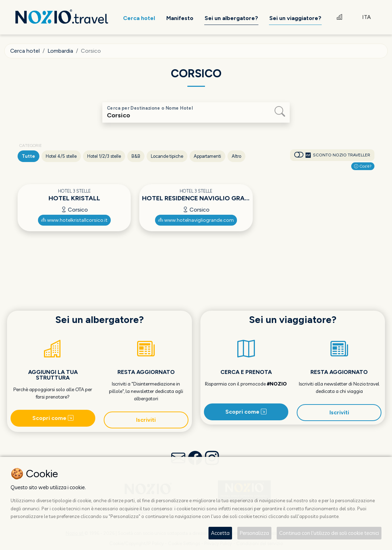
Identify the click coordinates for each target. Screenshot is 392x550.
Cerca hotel (25, 51)
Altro (236, 156)
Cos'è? (363, 166)
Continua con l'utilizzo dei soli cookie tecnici (329, 533)
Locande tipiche (167, 156)
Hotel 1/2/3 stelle (104, 156)
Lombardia (61, 51)
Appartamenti (207, 156)
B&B (136, 156)
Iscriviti (146, 420)
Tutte (28, 156)
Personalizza (254, 533)
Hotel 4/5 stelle (61, 156)
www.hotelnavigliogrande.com (196, 220)
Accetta (220, 533)
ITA (367, 17)
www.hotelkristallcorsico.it (74, 220)
